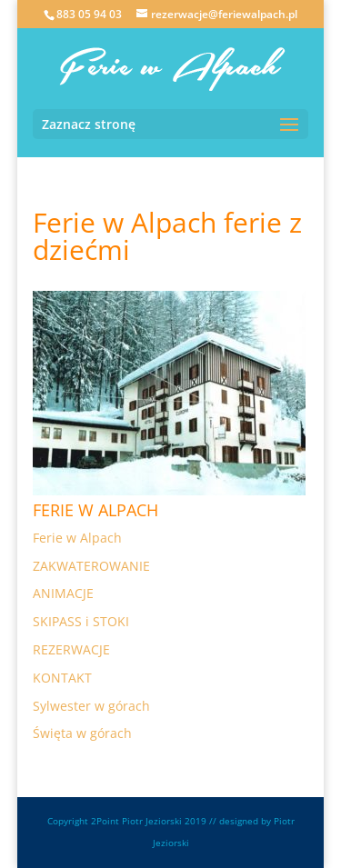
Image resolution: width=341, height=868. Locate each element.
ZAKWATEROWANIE (91, 566)
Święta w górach (82, 733)
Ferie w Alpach (77, 538)
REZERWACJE (71, 649)
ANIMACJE (63, 593)
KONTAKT (62, 678)
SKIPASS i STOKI (81, 621)
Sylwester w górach (91, 706)
